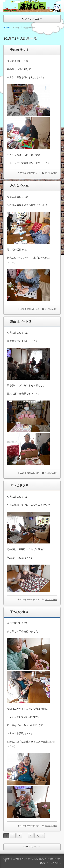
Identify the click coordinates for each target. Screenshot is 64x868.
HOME (6, 28)
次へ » (40, 836)
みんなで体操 (19, 186)
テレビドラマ (19, 485)
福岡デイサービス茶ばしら (32, 859)
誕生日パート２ (21, 321)
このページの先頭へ (50, 863)
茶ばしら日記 (51, 173)
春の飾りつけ (19, 50)
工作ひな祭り (19, 612)
